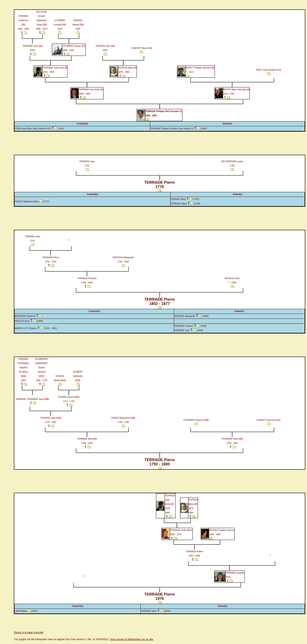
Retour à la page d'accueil (29, 632)
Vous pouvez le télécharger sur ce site (131, 639)
